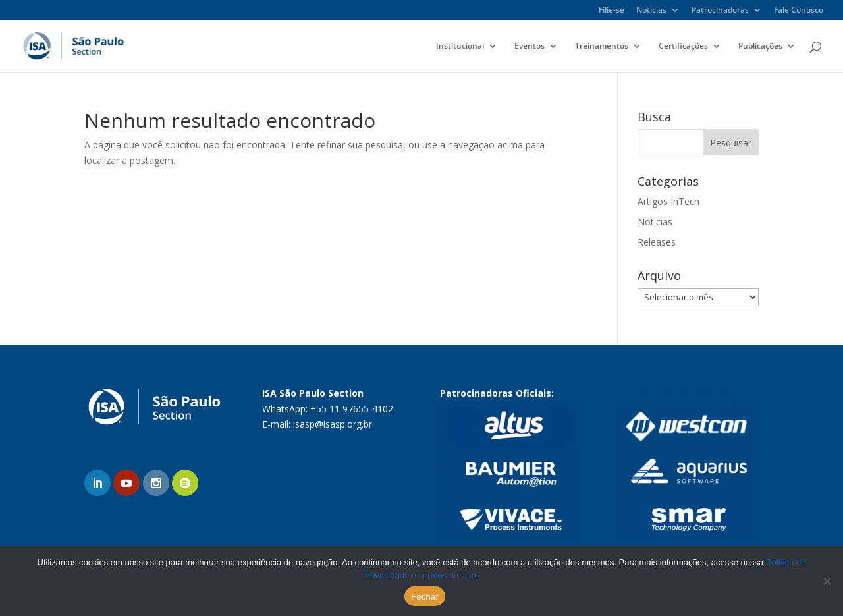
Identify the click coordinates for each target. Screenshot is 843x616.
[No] (827, 581)
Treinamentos (602, 46)
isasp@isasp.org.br (333, 424)
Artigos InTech (668, 201)
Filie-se (612, 11)
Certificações (683, 46)
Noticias (655, 222)
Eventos (530, 46)
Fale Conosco (799, 11)
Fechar (425, 597)
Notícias (651, 11)
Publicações (760, 46)
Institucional (460, 46)
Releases (657, 242)
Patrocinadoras (720, 11)
